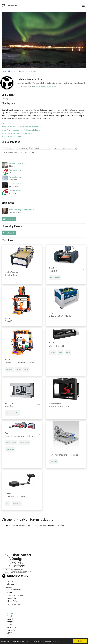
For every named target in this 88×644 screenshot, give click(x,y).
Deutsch (10, 613)
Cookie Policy (12, 598)
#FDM (26, 369)
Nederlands (11, 627)
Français (10, 622)
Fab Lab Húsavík (15, 184)
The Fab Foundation (15, 595)
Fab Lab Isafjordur (16, 191)
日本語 (9, 633)
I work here (9, 219)
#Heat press (53, 461)
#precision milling (55, 278)
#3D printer (9, 369)
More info (56, 641)
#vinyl (60, 353)
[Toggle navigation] (83, 6)
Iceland (12, 71)
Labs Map (10, 584)
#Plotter (52, 353)
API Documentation (15, 590)
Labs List (10, 581)
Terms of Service (13, 604)
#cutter (68, 353)
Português (11, 630)
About (9, 587)
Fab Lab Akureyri (15, 170)
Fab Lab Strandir (15, 177)
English (9, 616)
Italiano (9, 624)
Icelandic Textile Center (18, 163)
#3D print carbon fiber (12, 413)
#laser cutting (10, 449)
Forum (9, 592)
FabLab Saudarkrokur (28, 71)
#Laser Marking (24, 443)
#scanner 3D (17, 503)
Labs (4, 71)
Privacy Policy (12, 601)
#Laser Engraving (11, 443)
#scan (8, 503)
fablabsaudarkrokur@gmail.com (45, 87)
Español (10, 619)
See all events (9, 233)
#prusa (19, 369)
